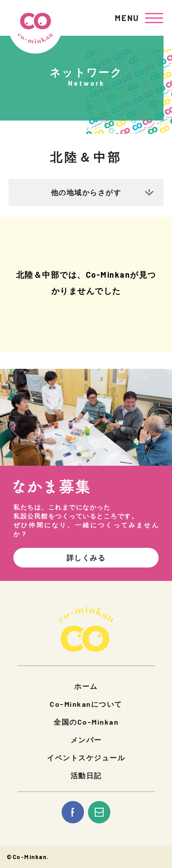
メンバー (86, 740)
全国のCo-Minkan (86, 722)
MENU (127, 18)
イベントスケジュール (86, 757)
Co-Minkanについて (86, 704)
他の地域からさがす (86, 192)
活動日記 (86, 775)
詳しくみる (86, 557)
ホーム (86, 686)
